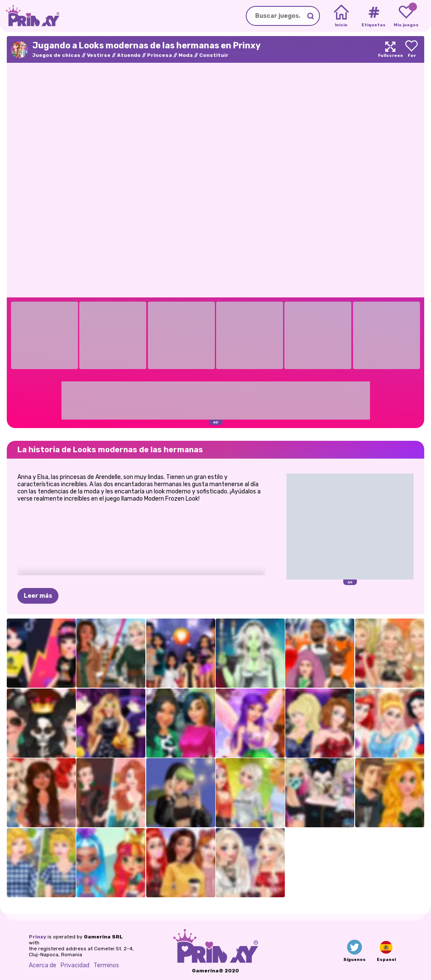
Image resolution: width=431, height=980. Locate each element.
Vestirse (99, 55)
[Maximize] (390, 49)
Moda (186, 55)
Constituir (214, 55)
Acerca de (43, 965)
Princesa (160, 55)
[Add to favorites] (412, 49)
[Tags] (374, 16)
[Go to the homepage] (30, 16)
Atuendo (129, 55)
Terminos (106, 965)
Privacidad (75, 965)
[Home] (341, 16)
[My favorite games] (406, 16)
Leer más (38, 596)
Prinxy (38, 937)
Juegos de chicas (56, 55)
